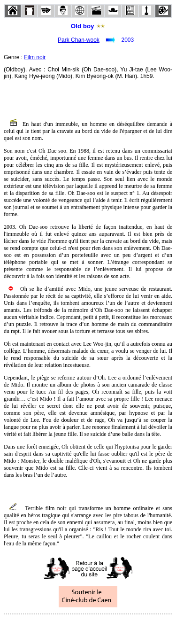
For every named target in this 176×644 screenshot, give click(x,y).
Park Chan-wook (79, 40)
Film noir (35, 57)
